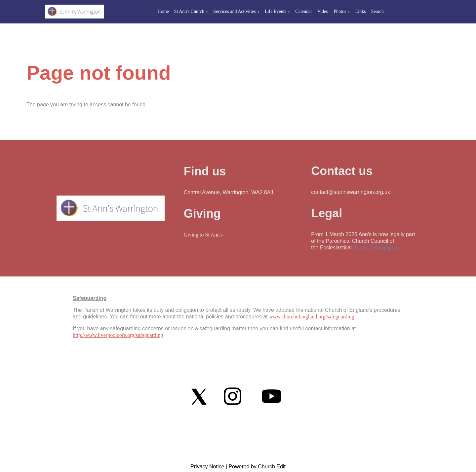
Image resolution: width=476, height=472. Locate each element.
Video (323, 11)
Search (377, 11)
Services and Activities (234, 11)
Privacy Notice (207, 467)
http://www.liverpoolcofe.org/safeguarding (118, 335)
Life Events (276, 11)
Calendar (304, 11)
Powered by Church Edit (257, 467)
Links (361, 11)
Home (163, 11)
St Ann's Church (189, 11)
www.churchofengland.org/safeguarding (312, 317)
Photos (340, 11)
